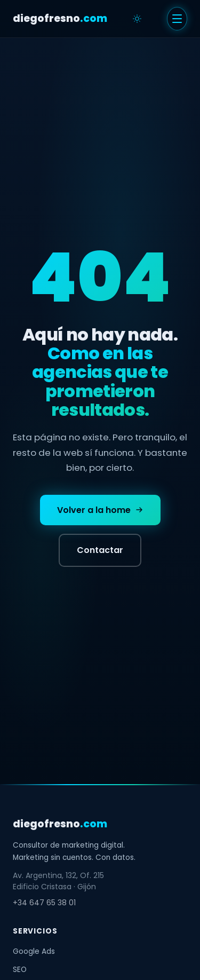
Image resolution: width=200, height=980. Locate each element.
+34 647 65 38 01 (44, 903)
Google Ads (34, 951)
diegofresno (60, 18)
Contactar (100, 550)
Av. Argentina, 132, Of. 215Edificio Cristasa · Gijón (58, 881)
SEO (20, 970)
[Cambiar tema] (137, 19)
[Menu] (177, 19)
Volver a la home (100, 510)
